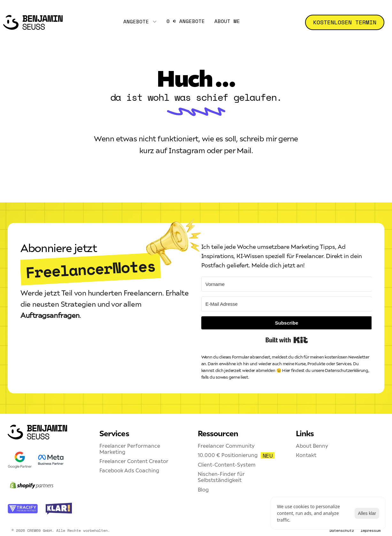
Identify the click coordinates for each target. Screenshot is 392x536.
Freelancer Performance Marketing (130, 449)
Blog (203, 490)
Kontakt (306, 455)
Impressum (370, 530)
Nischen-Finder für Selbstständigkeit (222, 477)
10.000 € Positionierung (228, 455)
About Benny (312, 446)
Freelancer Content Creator (134, 461)
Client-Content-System (227, 465)
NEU (268, 455)
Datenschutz (342, 530)
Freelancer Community (226, 446)
